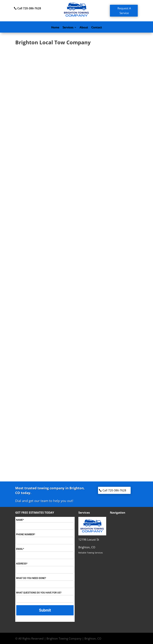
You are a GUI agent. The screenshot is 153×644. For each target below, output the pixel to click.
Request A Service (124, 11)
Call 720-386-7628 (29, 8)
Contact (97, 28)
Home (55, 28)
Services (68, 28)
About (84, 28)
